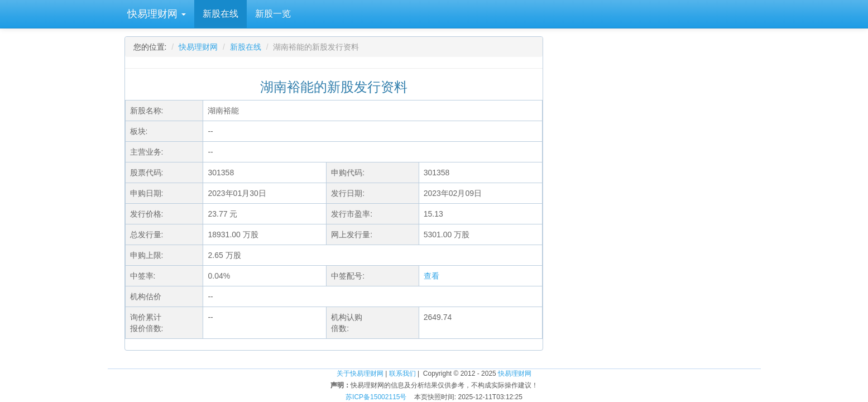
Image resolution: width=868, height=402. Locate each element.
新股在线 (220, 14)
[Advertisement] (660, 128)
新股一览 (273, 14)
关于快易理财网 (360, 374)
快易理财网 (155, 14)
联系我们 (402, 374)
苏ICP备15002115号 (376, 397)
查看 (431, 276)
